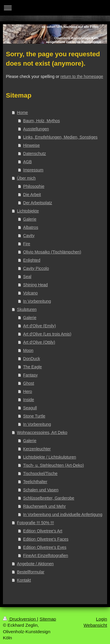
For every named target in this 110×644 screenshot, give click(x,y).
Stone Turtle (34, 416)
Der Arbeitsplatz (38, 203)
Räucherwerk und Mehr (45, 506)
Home (22, 113)
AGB (28, 162)
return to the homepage (82, 76)
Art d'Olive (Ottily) (39, 342)
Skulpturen (27, 309)
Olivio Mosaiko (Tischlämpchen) (52, 252)
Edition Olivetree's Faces (46, 539)
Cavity (29, 236)
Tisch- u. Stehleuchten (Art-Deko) (54, 465)
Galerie (30, 219)
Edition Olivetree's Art (43, 531)
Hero (28, 391)
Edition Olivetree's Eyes (45, 547)
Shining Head (35, 285)
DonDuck (32, 359)
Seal (27, 277)
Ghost (29, 383)
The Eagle (33, 367)
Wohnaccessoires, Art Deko (42, 432)
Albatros (31, 227)
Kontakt (24, 580)
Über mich (26, 178)
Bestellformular (31, 572)
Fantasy (31, 375)
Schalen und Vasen (41, 490)
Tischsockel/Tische (40, 473)
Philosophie (34, 186)
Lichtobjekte (28, 211)
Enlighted (32, 260)
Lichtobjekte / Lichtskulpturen (50, 457)
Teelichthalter (35, 482)
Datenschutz (35, 154)
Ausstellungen (36, 129)
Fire (27, 244)
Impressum (33, 170)
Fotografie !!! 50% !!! (35, 523)
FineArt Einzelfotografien (46, 556)
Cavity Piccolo (36, 268)
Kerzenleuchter (37, 449)
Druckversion (20, 619)
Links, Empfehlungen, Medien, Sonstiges (60, 137)
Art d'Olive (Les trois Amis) (47, 334)
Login (101, 619)
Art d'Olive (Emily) (40, 326)
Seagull (30, 408)
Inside (29, 400)
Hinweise (32, 145)
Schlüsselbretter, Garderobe (49, 498)
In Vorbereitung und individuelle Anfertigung (63, 514)
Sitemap (48, 619)
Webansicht (95, 625)
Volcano (31, 293)
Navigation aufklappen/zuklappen (55, 8)
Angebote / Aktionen (35, 564)
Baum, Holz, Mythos (42, 121)
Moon (28, 350)
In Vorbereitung (37, 301)
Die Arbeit (32, 195)
